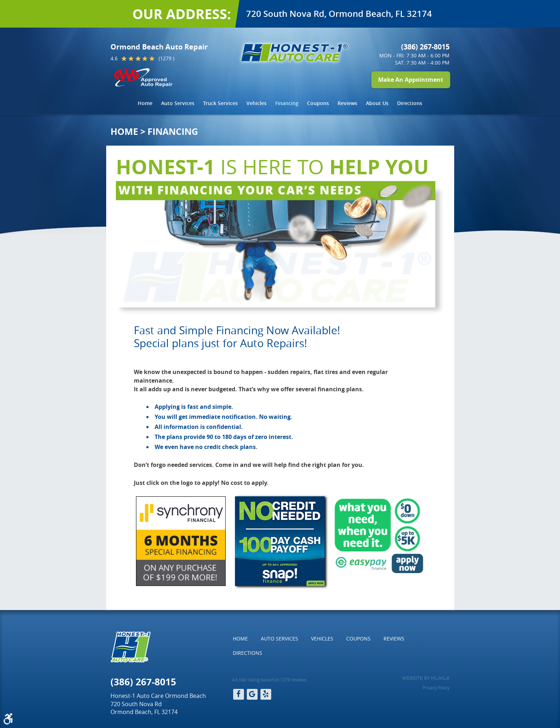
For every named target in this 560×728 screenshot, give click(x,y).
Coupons (318, 103)
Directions (410, 103)
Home (145, 103)
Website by (425, 678)
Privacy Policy (436, 687)
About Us (377, 103)
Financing (287, 103)
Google (252, 694)
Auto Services (178, 103)
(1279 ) (166, 58)
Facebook (239, 694)
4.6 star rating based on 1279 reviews (269, 680)
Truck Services (220, 103)
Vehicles (257, 103)
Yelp (266, 694)
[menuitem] (145, 103)
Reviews (347, 103)
